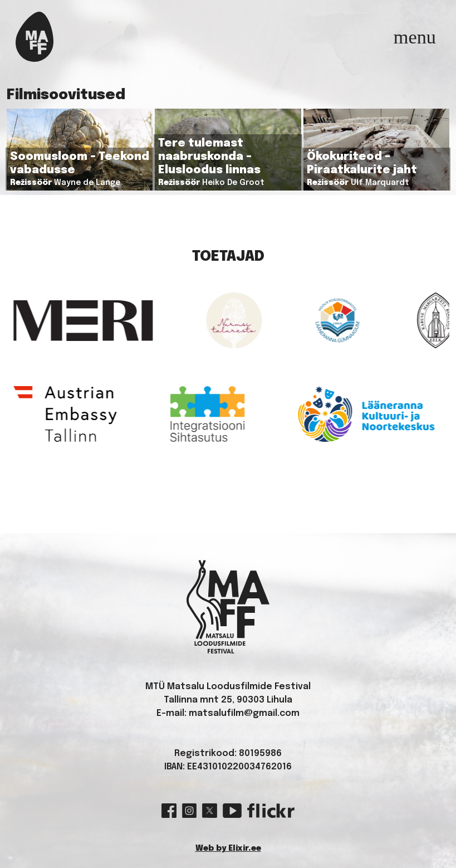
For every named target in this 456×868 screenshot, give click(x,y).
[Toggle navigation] (415, 37)
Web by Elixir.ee (228, 849)
